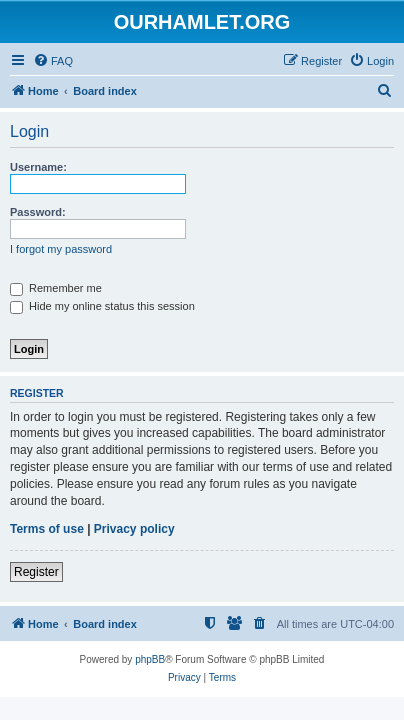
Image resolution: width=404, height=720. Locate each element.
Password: (38, 212)
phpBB (150, 659)
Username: (38, 167)
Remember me (56, 288)
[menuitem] (53, 61)
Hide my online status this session (102, 306)
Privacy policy (134, 529)
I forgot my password (61, 249)
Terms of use (47, 529)
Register (36, 572)
